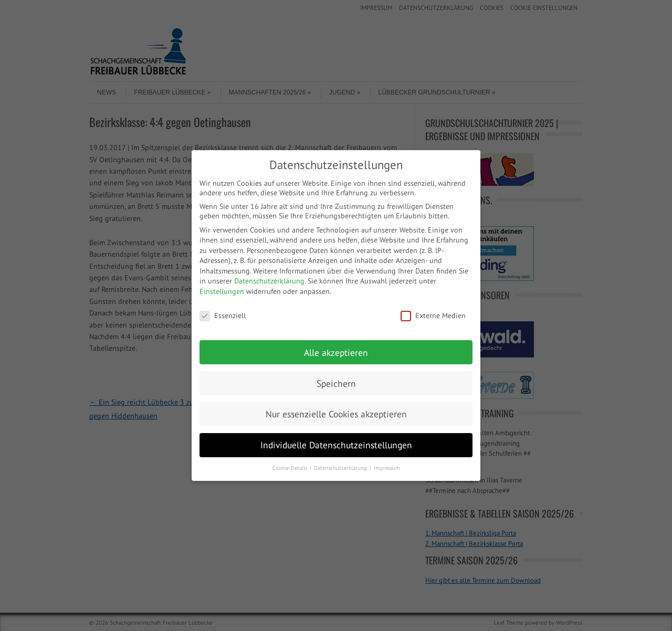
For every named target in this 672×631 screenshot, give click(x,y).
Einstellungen (222, 291)
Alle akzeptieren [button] (336, 353)
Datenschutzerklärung (269, 281)
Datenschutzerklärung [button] (341, 468)
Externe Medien (433, 315)
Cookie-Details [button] (291, 468)
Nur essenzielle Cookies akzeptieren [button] (336, 414)
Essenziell (223, 315)
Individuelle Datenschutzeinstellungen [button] (336, 445)
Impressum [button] (387, 468)
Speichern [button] (336, 383)
